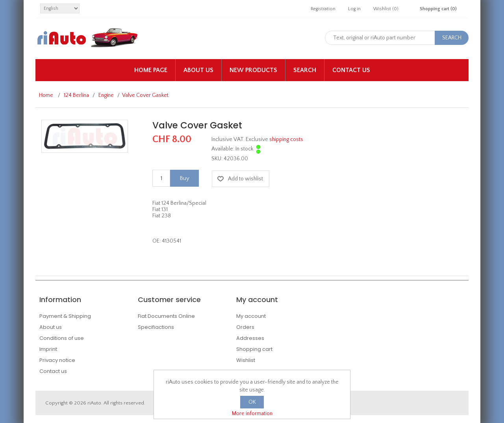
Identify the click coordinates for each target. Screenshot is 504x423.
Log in (354, 9)
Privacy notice (57, 360)
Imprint (48, 349)
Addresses (250, 338)
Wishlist (246, 360)
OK (252, 402)
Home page (151, 70)
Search (305, 70)
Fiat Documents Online (166, 316)
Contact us (351, 70)
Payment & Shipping (65, 316)
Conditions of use (62, 338)
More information (252, 414)
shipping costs (286, 139)
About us (198, 70)
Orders (245, 327)
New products (253, 70)
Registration (323, 9)
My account (251, 316)
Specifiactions (156, 327)
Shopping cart (254, 349)
